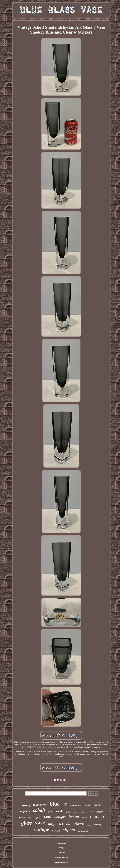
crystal (56, 831)
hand (47, 816)
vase (40, 823)
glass (27, 823)
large (52, 824)
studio (84, 818)
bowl (51, 812)
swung (26, 805)
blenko (87, 805)
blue (55, 804)
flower (76, 812)
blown (79, 823)
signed (69, 830)
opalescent (83, 831)
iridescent (40, 805)
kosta (22, 817)
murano (97, 816)
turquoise (25, 811)
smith (59, 811)
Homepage (61, 843)
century (98, 824)
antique (60, 817)
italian (68, 812)
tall (65, 805)
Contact (61, 853)
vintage (42, 829)
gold (38, 818)
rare (91, 811)
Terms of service (61, 862)
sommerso (75, 806)
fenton (74, 817)
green (97, 805)
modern (100, 812)
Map (61, 848)
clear (30, 818)
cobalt (39, 810)
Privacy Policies (61, 857)
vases (89, 825)
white (83, 812)
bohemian (65, 824)
